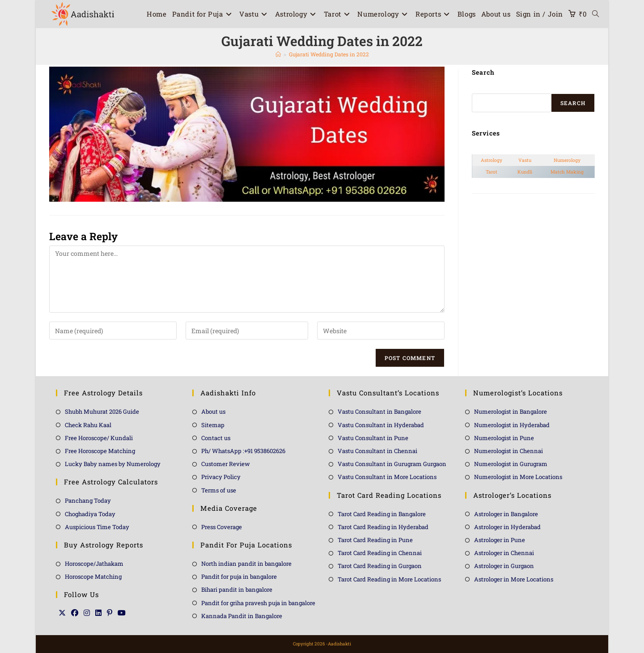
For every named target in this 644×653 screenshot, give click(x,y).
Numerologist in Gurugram (511, 464)
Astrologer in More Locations (514, 579)
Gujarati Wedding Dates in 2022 (329, 54)
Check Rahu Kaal (88, 425)
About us (213, 411)
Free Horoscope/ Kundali (99, 438)
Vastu (525, 160)
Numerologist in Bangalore (511, 411)
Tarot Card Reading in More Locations (389, 579)
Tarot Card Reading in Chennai (380, 553)
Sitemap (213, 425)
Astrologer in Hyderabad (507, 527)
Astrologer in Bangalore (506, 514)
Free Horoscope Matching (100, 451)
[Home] (278, 54)
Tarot (491, 172)
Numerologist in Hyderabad (512, 425)
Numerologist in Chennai (508, 451)
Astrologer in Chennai (504, 553)
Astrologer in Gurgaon (504, 566)
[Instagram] (87, 613)
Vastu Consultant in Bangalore (379, 411)
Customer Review (226, 464)
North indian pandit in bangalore (246, 564)
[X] (62, 613)
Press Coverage (222, 527)
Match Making (567, 172)
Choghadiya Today (90, 514)
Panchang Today (88, 500)
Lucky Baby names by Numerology (113, 464)
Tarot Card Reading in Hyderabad (383, 527)
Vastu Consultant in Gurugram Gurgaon (392, 464)
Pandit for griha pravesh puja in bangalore (258, 603)
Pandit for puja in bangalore (239, 577)
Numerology (567, 160)
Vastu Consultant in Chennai (377, 451)
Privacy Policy (221, 477)
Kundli (525, 172)
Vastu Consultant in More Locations (387, 477)
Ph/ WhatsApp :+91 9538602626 (243, 451)
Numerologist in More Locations (518, 477)
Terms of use (219, 490)
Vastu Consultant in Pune (373, 438)
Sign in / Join (540, 14)
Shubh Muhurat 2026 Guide (102, 411)
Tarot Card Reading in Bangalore (382, 514)
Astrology (491, 160)
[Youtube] (122, 613)
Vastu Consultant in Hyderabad (381, 425)
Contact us (216, 438)
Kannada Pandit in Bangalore (242, 616)
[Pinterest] (110, 613)
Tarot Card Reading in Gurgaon (380, 566)
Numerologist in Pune (504, 438)
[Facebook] (75, 613)
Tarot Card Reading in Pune (375, 540)
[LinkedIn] (98, 613)
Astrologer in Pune (500, 540)
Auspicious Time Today (97, 527)
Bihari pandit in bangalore (237, 589)
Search (573, 103)
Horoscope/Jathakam (94, 564)
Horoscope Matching (93, 577)
